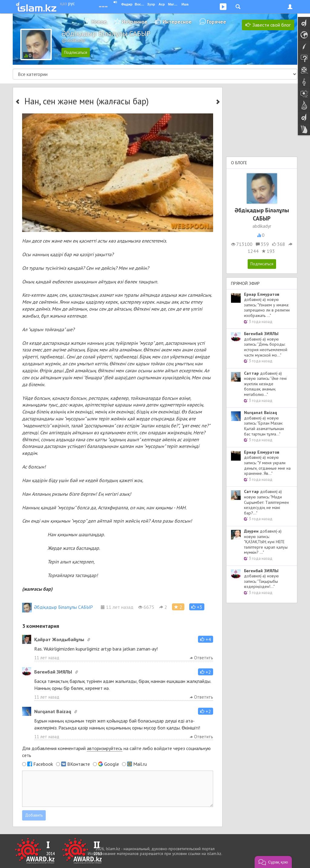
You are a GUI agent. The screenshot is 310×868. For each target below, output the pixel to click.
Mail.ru (140, 764)
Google (112, 764)
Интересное (177, 22)
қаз (63, 3)
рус (71, 3)
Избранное (135, 22)
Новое (99, 22)
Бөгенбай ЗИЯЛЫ (53, 672)
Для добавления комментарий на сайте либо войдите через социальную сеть (116, 752)
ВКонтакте (79, 764)
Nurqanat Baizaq (53, 711)
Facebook (43, 764)
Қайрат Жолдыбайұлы (59, 639)
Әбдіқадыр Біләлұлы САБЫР (58, 607)
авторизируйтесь (105, 748)
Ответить (201, 658)
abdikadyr (262, 226)
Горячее (216, 22)
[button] (197, 607)
